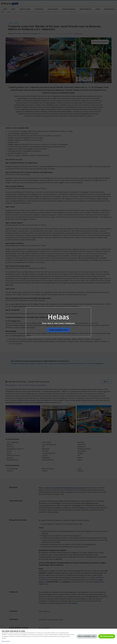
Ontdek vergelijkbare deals (59, 330)
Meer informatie (6, 641)
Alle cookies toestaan (107, 636)
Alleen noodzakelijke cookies (87, 636)
